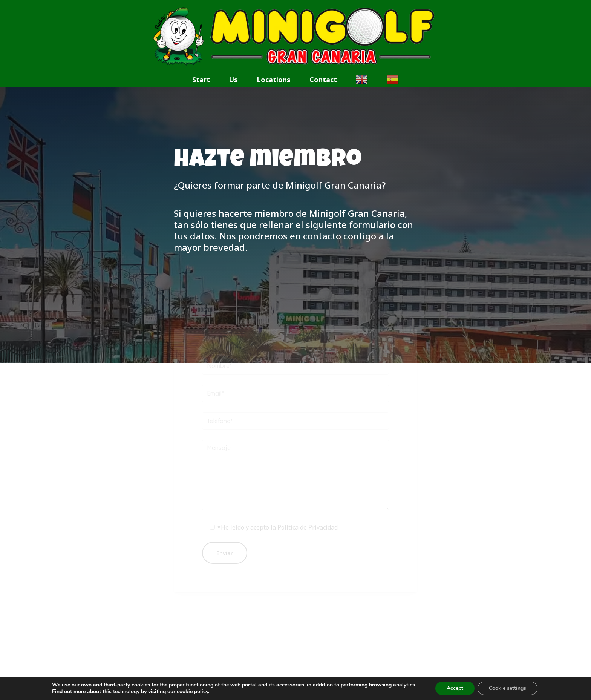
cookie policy (192, 692)
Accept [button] (455, 688)
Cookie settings (508, 688)
